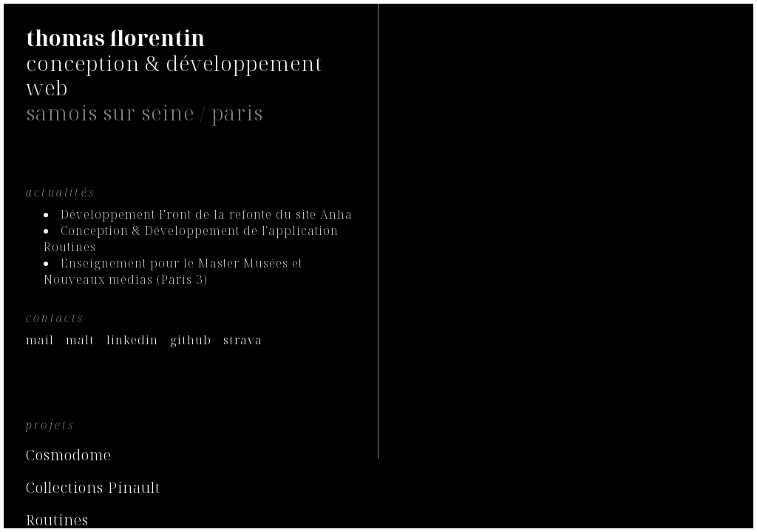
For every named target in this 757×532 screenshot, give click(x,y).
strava (243, 340)
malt (80, 340)
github (191, 340)
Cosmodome (69, 455)
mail (40, 340)
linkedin (132, 340)
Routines (57, 520)
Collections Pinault (93, 487)
